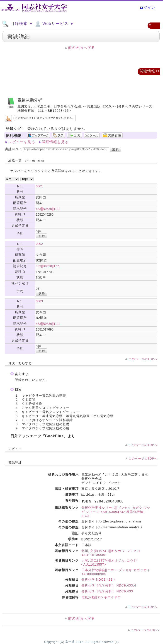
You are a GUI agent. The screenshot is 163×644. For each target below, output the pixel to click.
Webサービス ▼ (54, 24)
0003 (39, 301)
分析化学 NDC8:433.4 (99, 579)
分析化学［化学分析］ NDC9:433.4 (109, 585)
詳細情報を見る (55, 142)
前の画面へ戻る (81, 48)
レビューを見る (22, 142)
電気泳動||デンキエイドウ (101, 597)
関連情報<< (150, 71)
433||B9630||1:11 (48, 209)
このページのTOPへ (143, 359)
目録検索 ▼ (17, 24)
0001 (39, 186)
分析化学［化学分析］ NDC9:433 (107, 591)
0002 (39, 244)
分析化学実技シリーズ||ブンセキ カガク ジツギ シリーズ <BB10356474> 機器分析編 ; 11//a (116, 512)
